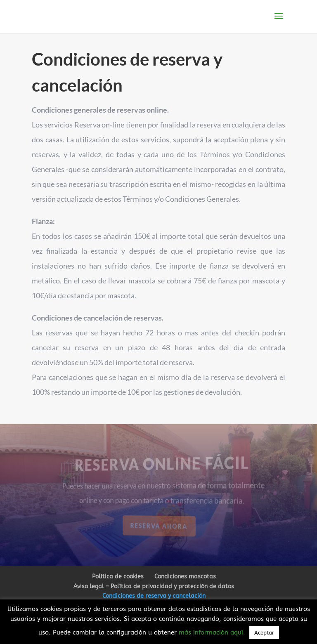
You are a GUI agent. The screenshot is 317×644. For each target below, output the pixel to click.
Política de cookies (118, 577)
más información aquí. (213, 632)
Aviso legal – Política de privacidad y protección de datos (154, 586)
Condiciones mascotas (185, 577)
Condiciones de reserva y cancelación (154, 596)
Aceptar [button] (264, 633)
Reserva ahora (159, 526)
